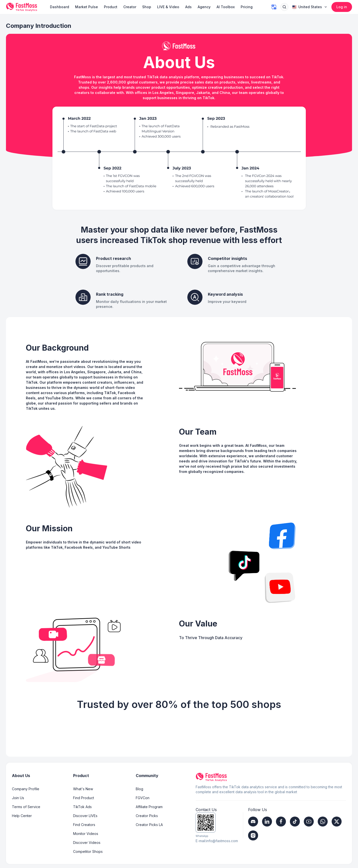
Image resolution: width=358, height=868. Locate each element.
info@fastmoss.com (222, 841)
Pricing (247, 7)
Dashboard (60, 7)
